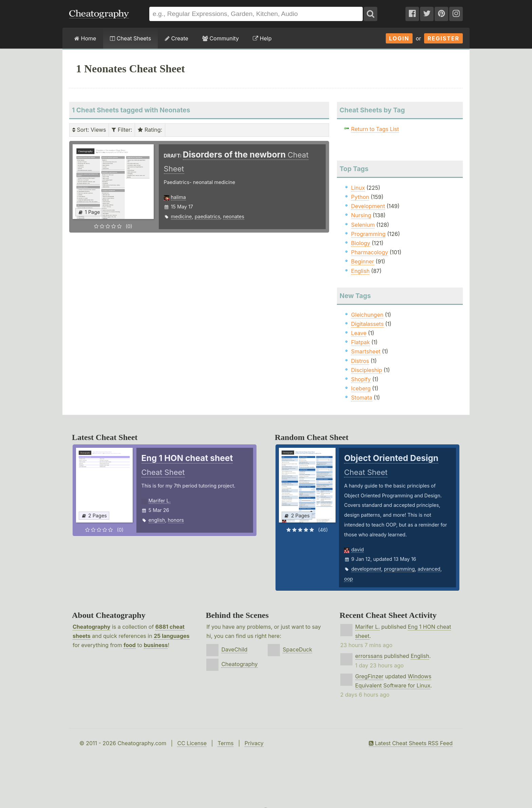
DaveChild (234, 649)
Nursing (361, 215)
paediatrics (207, 216)
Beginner (363, 261)
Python (360, 197)
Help (262, 38)
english (157, 520)
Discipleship (367, 370)
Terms (225, 743)
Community (221, 38)
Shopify (361, 379)
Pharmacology (370, 252)
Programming (368, 234)
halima (178, 197)
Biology (361, 243)
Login (399, 38)
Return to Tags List (375, 129)
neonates (234, 216)
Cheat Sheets (130, 38)
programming (400, 569)
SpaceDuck (297, 649)
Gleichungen (367, 315)
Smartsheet (366, 351)
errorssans (369, 656)
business (156, 645)
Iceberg (361, 388)
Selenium (363, 225)
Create (177, 38)
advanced (429, 569)
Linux (358, 188)
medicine (182, 216)
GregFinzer (369, 676)
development (366, 569)
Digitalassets (367, 324)
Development (368, 206)
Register (443, 38)
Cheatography (91, 627)
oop (348, 579)
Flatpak (360, 342)
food (130, 645)
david (357, 549)
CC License (192, 743)
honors (176, 520)
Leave (359, 333)
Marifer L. (160, 501)
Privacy (254, 743)
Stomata (362, 398)
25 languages (172, 636)
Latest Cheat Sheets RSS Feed (411, 743)
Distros (360, 361)
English (360, 271)
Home (85, 38)
